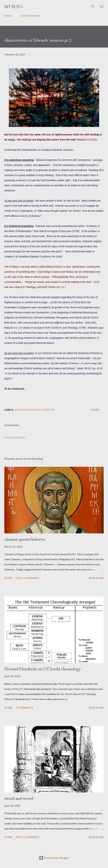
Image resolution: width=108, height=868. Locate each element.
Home (8, 16)
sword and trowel (19, 798)
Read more (96, 578)
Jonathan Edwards (28, 410)
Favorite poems (30, 16)
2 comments (24, 708)
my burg (14, 6)
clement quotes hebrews (25, 539)
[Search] (93, 7)
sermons (48, 410)
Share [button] (95, 410)
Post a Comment (15, 437)
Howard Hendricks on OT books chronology (43, 669)
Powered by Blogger (54, 858)
